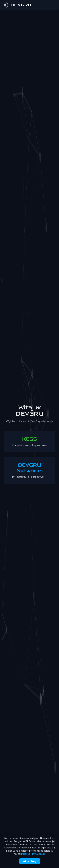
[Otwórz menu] (53, 5)
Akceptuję (30, 861)
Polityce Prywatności (33, 854)
